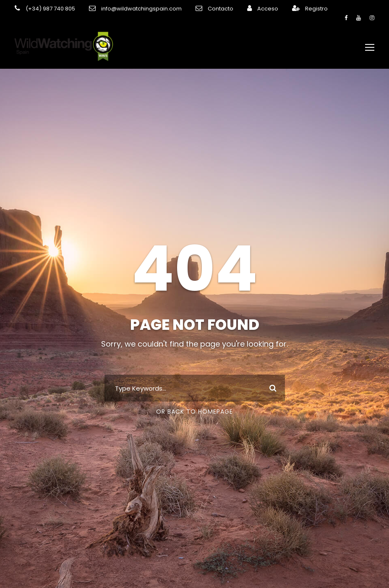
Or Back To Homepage (194, 407)
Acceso (249, 9)
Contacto (205, 9)
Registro (295, 9)
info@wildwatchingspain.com (132, 9)
